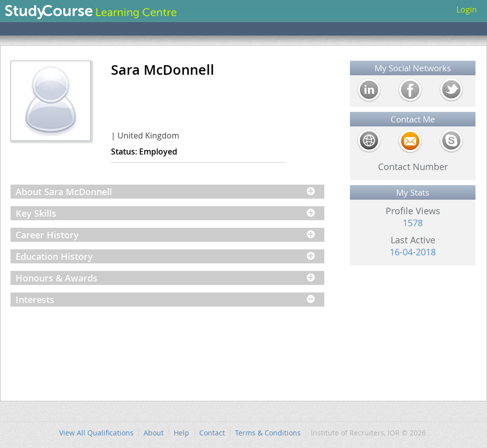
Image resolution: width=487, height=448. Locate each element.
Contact (212, 433)
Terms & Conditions (268, 433)
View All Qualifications (96, 433)
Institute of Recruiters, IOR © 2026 (368, 433)
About (154, 433)
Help (181, 433)
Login (467, 10)
